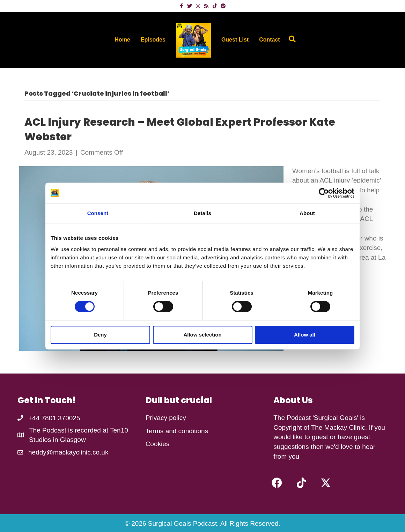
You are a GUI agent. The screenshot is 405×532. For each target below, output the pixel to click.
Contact (270, 40)
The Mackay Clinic (338, 427)
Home (122, 40)
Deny (100, 335)
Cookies (158, 444)
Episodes (153, 40)
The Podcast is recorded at (69, 430)
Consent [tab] (98, 213)
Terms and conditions (177, 431)
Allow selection (202, 335)
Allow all (305, 335)
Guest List (235, 40)
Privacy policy (166, 418)
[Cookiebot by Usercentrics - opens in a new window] (324, 193)
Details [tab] (202, 213)
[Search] (290, 39)
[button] (277, 483)
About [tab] (307, 213)
